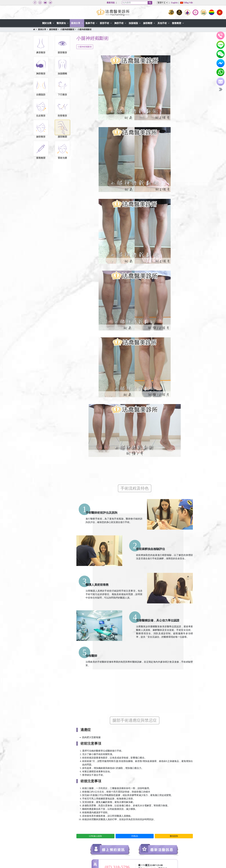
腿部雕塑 (53, 29)
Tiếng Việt (187, 3)
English (174, 3)
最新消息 (111, 3)
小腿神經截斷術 (67, 29)
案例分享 (42, 29)
